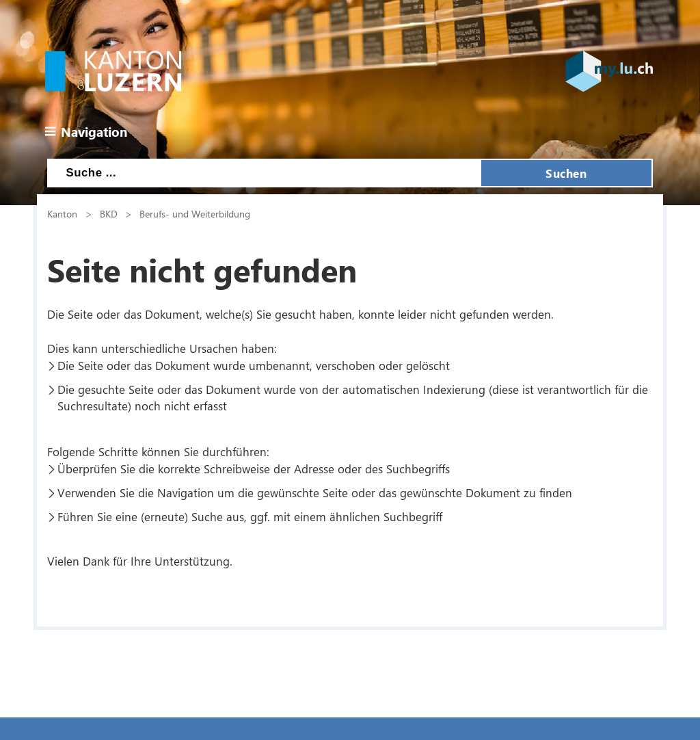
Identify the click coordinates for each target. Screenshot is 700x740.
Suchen (566, 173)
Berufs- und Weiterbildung (195, 213)
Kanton (62, 213)
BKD (109, 213)
